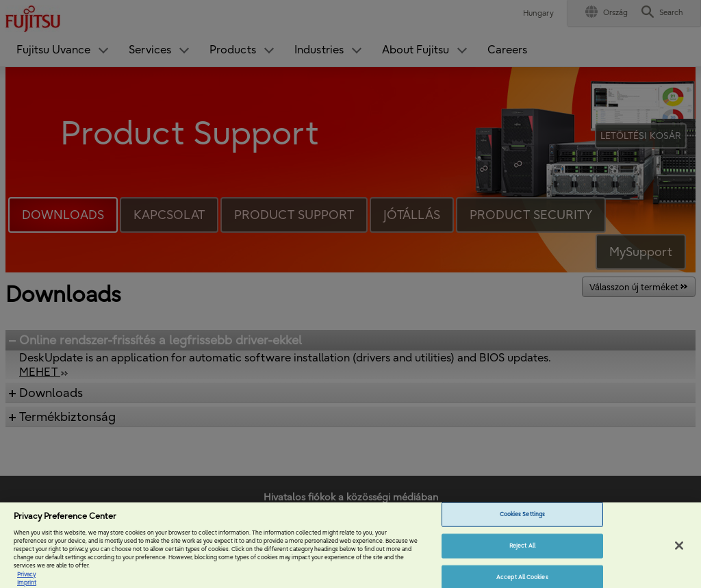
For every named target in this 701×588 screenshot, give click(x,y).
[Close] (679, 556)
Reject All (522, 556)
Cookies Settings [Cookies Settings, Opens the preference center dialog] (522, 524)
